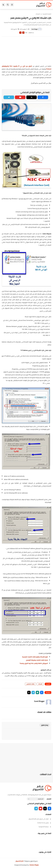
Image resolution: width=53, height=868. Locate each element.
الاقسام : (49, 799)
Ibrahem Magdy (34, 865)
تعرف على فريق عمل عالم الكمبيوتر (40, 819)
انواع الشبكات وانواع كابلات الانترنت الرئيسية (35, 657)
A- (20, 33)
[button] (42, 692)
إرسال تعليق (45, 725)
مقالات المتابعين (30, 684)
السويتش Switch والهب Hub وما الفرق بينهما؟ (34, 663)
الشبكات (38, 14)
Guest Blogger (35, 29)
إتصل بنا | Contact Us (44, 823)
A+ (23, 33)
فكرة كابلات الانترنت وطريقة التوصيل (37, 660)
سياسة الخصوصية (45, 827)
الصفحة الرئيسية (47, 14)
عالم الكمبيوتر (19, 861)
